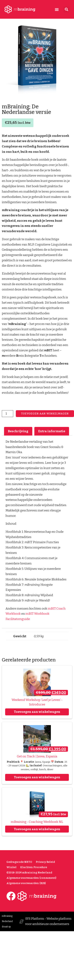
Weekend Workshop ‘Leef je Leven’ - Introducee (37, 702)
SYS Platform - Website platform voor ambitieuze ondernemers (48, 921)
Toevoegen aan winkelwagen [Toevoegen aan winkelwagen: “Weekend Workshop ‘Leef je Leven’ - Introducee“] (37, 712)
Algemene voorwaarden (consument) (31, 878)
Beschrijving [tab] (18, 431)
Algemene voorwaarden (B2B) (26, 883)
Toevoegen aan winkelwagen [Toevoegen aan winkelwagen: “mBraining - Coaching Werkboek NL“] (37, 829)
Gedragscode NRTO (19, 862)
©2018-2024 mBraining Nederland (29, 873)
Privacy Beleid (45, 862)
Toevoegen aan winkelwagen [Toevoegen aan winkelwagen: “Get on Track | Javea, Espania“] (37, 777)
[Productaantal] (8, 414)
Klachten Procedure (34, 867)
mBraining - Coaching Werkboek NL (37, 822)
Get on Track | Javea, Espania (37, 756)
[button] (57, 9)
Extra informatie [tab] (52, 431)
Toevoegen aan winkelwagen (45, 414)
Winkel (11, 867)
